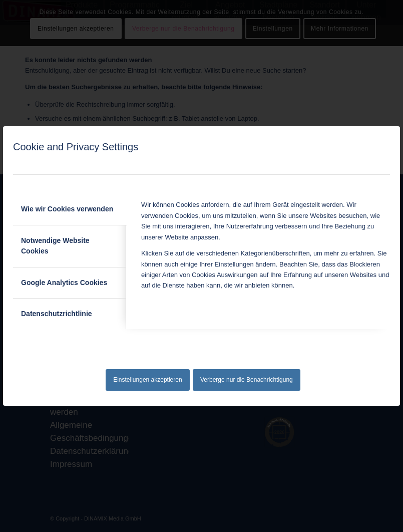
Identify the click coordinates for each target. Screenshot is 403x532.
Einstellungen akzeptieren (147, 380)
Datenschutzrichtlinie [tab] (57, 314)
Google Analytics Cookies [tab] (64, 283)
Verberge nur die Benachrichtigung (247, 380)
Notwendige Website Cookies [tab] (55, 246)
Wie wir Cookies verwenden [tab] (67, 209)
